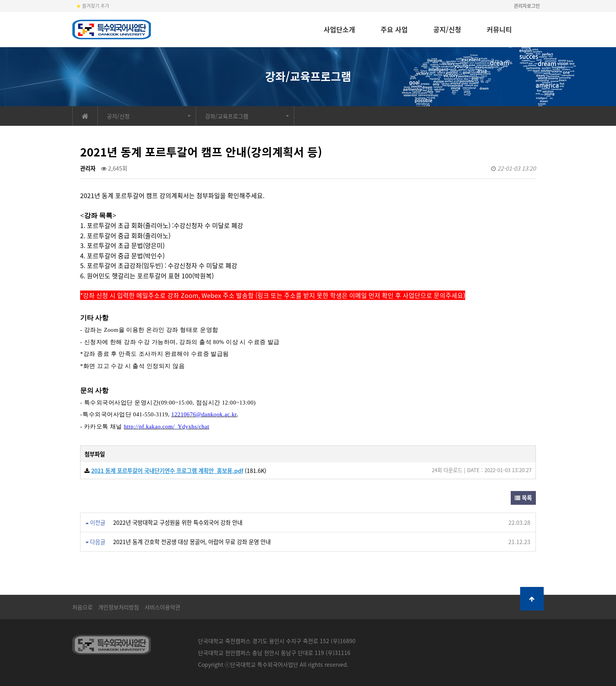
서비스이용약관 (162, 607)
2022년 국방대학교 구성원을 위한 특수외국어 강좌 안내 (178, 522)
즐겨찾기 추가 (93, 6)
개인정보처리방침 (119, 607)
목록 (523, 498)
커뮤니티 (499, 29)
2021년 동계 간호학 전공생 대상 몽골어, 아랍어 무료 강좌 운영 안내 (192, 542)
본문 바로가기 (0, 0)
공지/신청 (447, 29)
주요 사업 (394, 29)
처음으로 (82, 607)
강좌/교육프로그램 (227, 116)
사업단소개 (339, 29)
